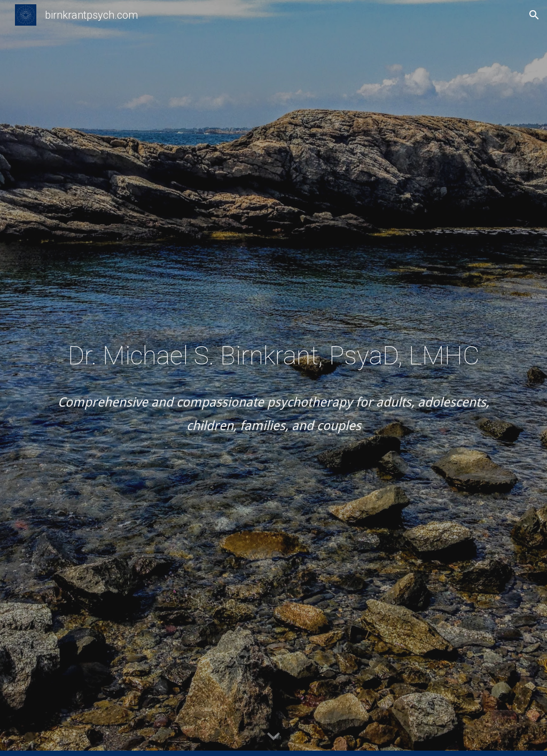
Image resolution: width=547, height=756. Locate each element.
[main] (274, 378)
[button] (534, 15)
